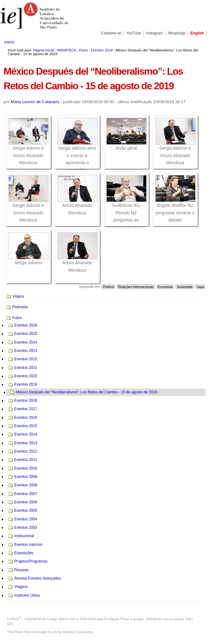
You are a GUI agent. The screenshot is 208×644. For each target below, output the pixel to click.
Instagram (155, 33)
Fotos (84, 50)
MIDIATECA (66, 50)
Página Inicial (43, 50)
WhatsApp (177, 33)
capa (200, 287)
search (193, 42)
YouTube (134, 33)
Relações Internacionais (136, 287)
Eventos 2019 (102, 50)
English (197, 33)
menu (9, 42)
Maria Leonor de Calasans (35, 102)
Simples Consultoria (78, 632)
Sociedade (185, 287)
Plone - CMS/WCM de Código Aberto (40, 619)
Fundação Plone (117, 619)
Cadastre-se (111, 33)
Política (108, 287)
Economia (165, 287)
